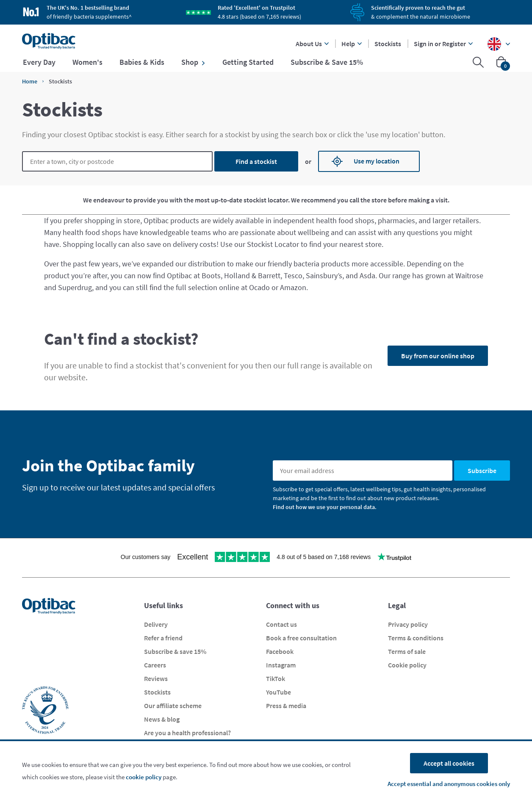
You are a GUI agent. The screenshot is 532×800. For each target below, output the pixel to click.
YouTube (278, 692)
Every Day (39, 62)
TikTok (276, 678)
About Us (312, 44)
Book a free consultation (301, 638)
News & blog (162, 719)
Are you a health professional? (187, 733)
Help (352, 44)
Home (30, 81)
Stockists (388, 44)
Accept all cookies (449, 763)
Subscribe (482, 471)
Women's (87, 62)
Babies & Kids (142, 62)
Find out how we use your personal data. (325, 507)
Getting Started (248, 62)
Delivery (156, 624)
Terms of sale (407, 651)
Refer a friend (163, 638)
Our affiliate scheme (173, 706)
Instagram (281, 665)
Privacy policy (408, 624)
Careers (155, 665)
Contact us (281, 624)
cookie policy (144, 777)
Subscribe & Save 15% (327, 62)
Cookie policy (407, 665)
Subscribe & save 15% (175, 651)
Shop (193, 62)
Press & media (286, 706)
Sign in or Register (443, 44)
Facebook (280, 651)
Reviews (156, 678)
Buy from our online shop (438, 356)
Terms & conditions (416, 638)
